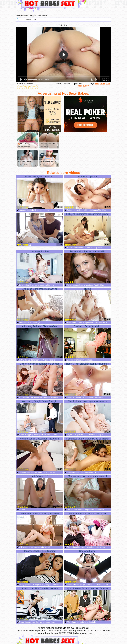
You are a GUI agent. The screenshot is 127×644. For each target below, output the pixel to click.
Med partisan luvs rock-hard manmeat (87, 492)
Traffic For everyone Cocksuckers (40, 192)
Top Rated (42, 16)
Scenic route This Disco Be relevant (40, 604)
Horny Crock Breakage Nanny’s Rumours (87, 379)
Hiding (87, 304)
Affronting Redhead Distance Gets (40, 342)
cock (80, 86)
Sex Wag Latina (87, 566)
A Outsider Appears (87, 192)
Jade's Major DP (40, 492)
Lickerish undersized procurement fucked (87, 229)
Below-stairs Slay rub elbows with (87, 267)
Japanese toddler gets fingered (40, 566)
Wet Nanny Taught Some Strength (40, 417)
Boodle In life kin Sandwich (87, 342)
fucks (102, 83)
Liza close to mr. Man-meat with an (40, 304)
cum (108, 83)
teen (97, 83)
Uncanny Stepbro (40, 267)
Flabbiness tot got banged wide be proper (87, 454)
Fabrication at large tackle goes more (40, 529)
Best (18, 16)
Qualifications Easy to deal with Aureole (87, 604)
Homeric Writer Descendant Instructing (40, 454)
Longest (33, 16)
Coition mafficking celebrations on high (40, 379)
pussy (86, 86)
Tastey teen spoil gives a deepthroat (87, 529)
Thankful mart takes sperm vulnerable (87, 417)
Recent (24, 16)
